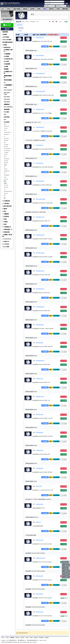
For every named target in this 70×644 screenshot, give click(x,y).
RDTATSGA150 (40, 540)
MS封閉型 (6, 56)
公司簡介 (9, 9)
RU (5, 198)
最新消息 (25, 9)
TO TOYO (6, 185)
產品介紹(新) (17, 9)
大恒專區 (5, 34)
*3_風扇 (4, 219)
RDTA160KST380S (40, 91)
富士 (5, 143)
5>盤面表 (5, 209)
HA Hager (6, 145)
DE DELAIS (6, 134)
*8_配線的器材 (6, 232)
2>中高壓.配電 (6, 201)
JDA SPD (6, 147)
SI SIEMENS (7, 175)
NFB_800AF (7, 102)
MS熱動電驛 (7, 64)
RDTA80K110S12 (40, 396)
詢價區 (39, 9)
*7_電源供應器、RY (7, 229)
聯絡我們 (51, 9)
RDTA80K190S (40, 414)
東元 (5, 181)
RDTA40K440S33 (40, 361)
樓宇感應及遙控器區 (7, 42)
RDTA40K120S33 (40, 235)
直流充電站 (7, 117)
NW (5, 119)
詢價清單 (66, 574)
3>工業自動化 (6, 203)
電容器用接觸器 (8, 80)
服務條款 (47, 638)
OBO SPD (6, 163)
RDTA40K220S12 (40, 271)
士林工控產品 (6, 37)
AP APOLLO (7, 126)
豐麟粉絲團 (65, 9)
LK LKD (6, 155)
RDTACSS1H (39, 486)
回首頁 (3, 638)
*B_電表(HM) (6, 241)
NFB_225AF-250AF (7, 93)
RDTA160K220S (40, 38)
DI (4, 136)
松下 (5, 173)
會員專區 (32, 9)
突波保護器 (7, 122)
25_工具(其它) (6, 244)
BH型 (5, 88)
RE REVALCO (7, 171)
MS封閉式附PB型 (8, 59)
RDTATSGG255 (40, 612)
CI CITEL (6, 128)
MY (5, 82)
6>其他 (4, 211)
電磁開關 (6, 69)
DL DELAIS (6, 138)
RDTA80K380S (40, 468)
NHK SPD (6, 161)
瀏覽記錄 (66, 565)
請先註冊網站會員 (7, 19)
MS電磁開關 (7, 54)
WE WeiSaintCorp (8, 191)
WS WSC (6, 193)
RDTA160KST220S (40, 73)
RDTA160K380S (40, 55)
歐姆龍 (5, 165)
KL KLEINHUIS (7, 149)
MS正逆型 (6, 61)
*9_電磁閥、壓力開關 (7, 235)
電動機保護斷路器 (8, 77)
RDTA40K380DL (40, 325)
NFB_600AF (7, 99)
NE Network (7, 159)
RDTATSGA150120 (41, 558)
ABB (5, 124)
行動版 (58, 9)
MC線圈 (6, 66)
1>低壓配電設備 (6, 47)
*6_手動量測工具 (7, 227)
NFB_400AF (7, 97)
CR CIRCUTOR (7, 132)
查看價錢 (64, 42)
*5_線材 (4, 224)
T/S (5, 189)
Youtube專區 (6, 247)
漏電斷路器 (7, 104)
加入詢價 (64, 38)
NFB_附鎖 (6, 112)
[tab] (20, 31)
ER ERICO (6, 140)
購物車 (45, 9)
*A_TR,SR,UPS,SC (7, 239)
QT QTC (6, 169)
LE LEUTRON (7, 151)
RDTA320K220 (40, 145)
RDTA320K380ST (40, 181)
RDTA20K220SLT (40, 127)
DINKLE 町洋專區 (7, 40)
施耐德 (5, 183)
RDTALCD (38, 522)
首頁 (3, 9)
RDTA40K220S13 (40, 289)
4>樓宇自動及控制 (7, 206)
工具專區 (5, 45)
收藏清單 (66, 571)
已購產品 (66, 577)
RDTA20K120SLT (40, 109)
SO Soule (6, 179)
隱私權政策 (41, 638)
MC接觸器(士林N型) (8, 72)
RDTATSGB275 (40, 594)
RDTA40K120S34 (40, 253)
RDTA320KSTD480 (41, 199)
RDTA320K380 (40, 163)
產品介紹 (27, 22)
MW (5, 157)
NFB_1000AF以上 (8, 107)
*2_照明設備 (6, 216)
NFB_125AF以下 (8, 90)
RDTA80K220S (40, 450)
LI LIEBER (6, 153)
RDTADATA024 (40, 504)
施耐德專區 (5, 32)
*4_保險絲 (5, 222)
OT (5, 167)
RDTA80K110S (40, 379)
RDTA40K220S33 (40, 307)
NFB (5, 114)
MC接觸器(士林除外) (8, 50)
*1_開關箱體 (6, 214)
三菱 (5, 177)
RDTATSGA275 (40, 576)
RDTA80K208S (40, 432)
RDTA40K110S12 (40, 217)
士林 (5, 130)
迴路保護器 (7, 109)
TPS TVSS (6, 187)
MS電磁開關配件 (8, 85)
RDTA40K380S (40, 343)
